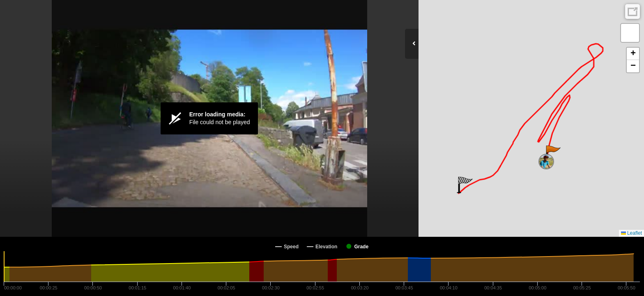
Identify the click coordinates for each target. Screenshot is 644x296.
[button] (553, 154)
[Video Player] (209, 118)
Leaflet (631, 233)
